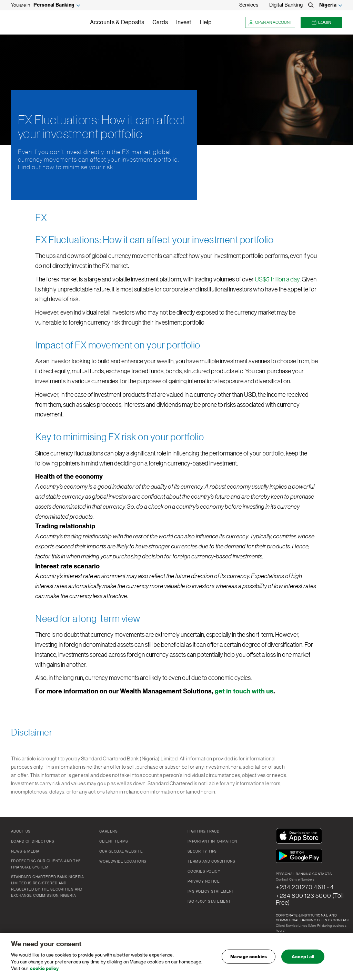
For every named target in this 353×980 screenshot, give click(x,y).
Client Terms (114, 842)
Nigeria (328, 5)
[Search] (311, 5)
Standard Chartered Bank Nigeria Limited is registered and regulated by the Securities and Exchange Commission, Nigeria (48, 886)
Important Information (212, 842)
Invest (184, 22)
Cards (160, 22)
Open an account (270, 22)
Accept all (303, 957)
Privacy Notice (204, 882)
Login (321, 23)
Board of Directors (33, 842)
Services (249, 5)
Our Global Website (121, 852)
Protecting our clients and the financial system (46, 864)
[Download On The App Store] (301, 836)
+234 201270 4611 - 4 (305, 887)
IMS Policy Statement (211, 892)
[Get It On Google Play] (301, 856)
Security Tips (202, 852)
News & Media (25, 852)
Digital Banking (286, 5)
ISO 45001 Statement (209, 902)
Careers (108, 832)
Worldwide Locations (123, 862)
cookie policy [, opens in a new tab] (44, 969)
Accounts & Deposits (117, 22)
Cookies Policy (204, 872)
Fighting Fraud (203, 832)
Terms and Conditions (211, 862)
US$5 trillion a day (277, 279)
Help (206, 22)
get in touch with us (244, 691)
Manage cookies (249, 957)
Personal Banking (54, 5)
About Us (21, 832)
